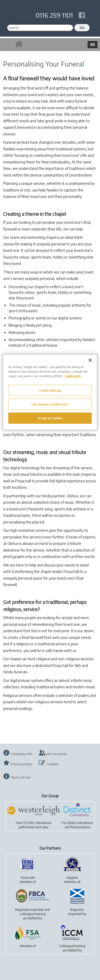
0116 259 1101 (54, 15)
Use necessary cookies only (50, 404)
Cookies (52, 764)
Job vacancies (57, 754)
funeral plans (81, 827)
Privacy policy (21, 764)
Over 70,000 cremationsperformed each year (34, 825)
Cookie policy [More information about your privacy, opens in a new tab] (73, 376)
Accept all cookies (50, 418)
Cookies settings (50, 390)
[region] (50, 392)
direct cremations (80, 823)
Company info (22, 754)
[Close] (90, 360)
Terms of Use (21, 777)
